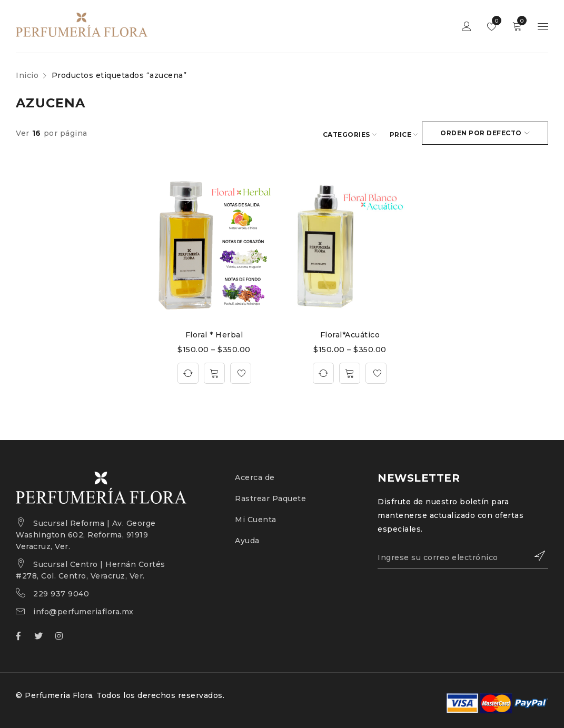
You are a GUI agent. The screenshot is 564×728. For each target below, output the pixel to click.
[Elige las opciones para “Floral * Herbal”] (214, 372)
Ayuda (247, 539)
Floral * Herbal (214, 333)
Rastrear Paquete (270, 497)
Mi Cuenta (256, 518)
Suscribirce (535, 554)
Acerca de (255, 476)
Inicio (27, 75)
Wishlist (494, 21)
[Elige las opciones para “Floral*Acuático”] (350, 372)
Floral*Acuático (350, 333)
